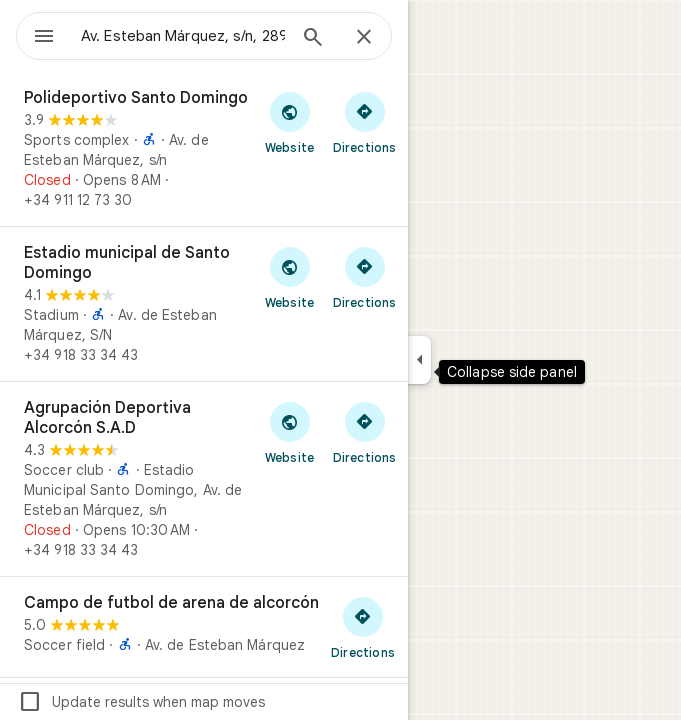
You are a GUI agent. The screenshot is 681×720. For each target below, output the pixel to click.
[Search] (313, 39)
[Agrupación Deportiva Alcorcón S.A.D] (204, 479)
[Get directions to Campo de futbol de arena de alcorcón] (363, 627)
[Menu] (44, 38)
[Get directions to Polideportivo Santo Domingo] (364, 122)
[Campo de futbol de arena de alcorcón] (204, 627)
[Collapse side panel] (419, 360)
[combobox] (183, 36)
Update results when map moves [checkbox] (141, 702)
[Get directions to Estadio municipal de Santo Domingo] (364, 277)
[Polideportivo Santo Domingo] (204, 149)
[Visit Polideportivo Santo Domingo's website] (289, 122)
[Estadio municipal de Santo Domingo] (204, 304)
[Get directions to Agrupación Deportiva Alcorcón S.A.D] (364, 432)
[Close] (364, 38)
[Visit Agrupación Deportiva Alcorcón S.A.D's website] (289, 432)
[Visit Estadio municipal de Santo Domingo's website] (289, 277)
